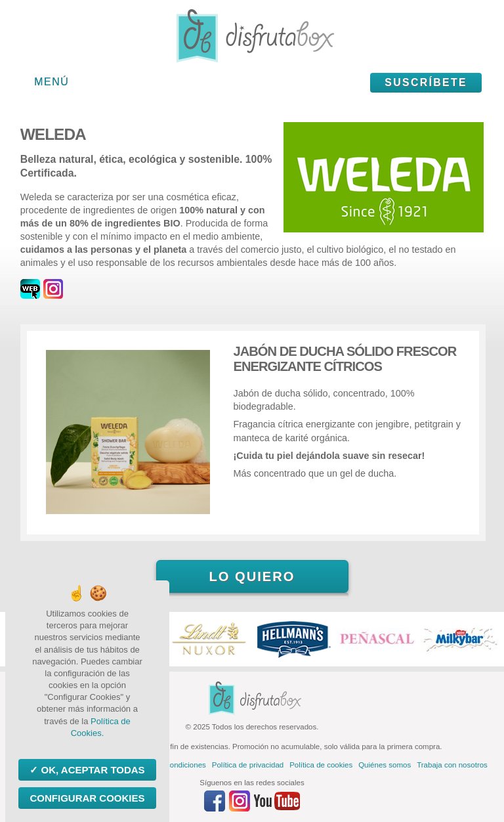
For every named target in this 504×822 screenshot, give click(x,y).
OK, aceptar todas (91, 770)
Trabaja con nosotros (452, 765)
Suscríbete (426, 82)
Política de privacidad (248, 765)
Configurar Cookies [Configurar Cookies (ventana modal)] (87, 798)
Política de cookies (321, 765)
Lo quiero (252, 576)
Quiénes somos (385, 765)
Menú (52, 82)
